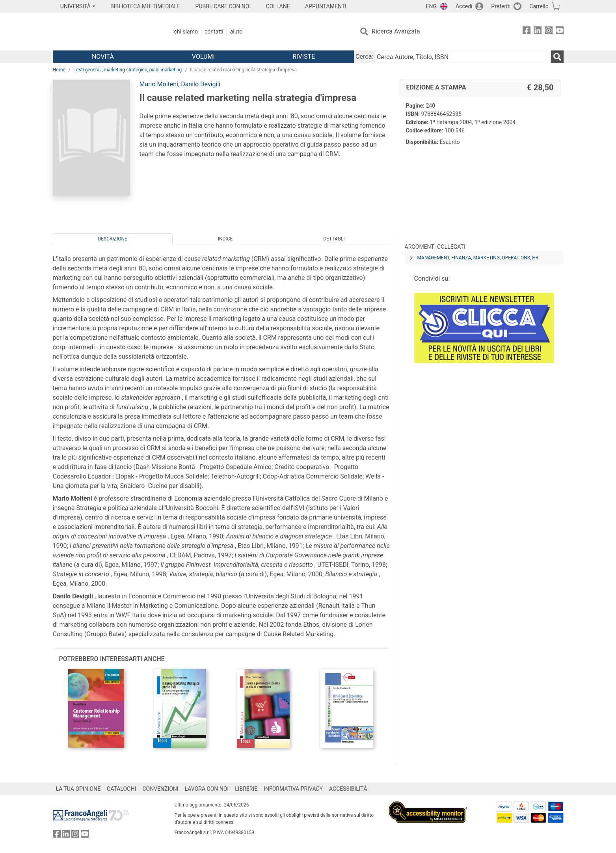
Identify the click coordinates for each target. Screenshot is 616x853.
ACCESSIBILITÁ (348, 789)
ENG (431, 6)
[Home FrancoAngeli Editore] (105, 32)
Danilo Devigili (201, 84)
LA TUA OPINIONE (78, 789)
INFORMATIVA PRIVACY (293, 789)
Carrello (539, 6)
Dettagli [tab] (334, 239)
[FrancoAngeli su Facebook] (527, 32)
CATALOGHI (121, 789)
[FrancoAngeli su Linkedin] (538, 32)
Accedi (464, 6)
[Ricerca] (557, 57)
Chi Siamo (186, 32)
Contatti (214, 32)
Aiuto (236, 32)
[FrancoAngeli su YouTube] (560, 32)
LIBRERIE (246, 789)
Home (59, 70)
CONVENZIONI (160, 789)
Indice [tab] (225, 239)
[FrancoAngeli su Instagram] (549, 32)
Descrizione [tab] (112, 239)
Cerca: (364, 57)
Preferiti (501, 6)
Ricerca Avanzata (396, 31)
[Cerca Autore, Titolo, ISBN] (463, 57)
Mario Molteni (159, 84)
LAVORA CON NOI (207, 789)
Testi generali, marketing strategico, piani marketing (128, 70)
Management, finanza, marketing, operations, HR (478, 258)
